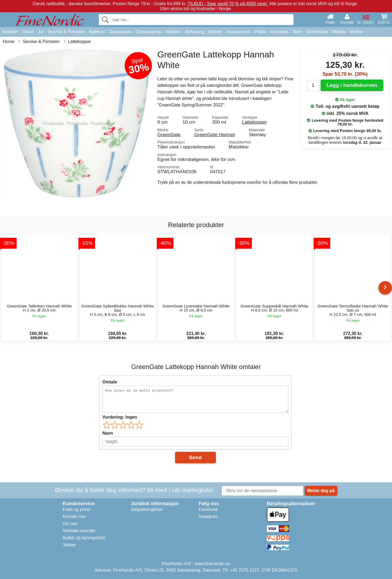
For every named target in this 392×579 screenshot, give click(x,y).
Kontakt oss (74, 516)
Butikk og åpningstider (84, 538)
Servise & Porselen (66, 32)
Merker (356, 32)
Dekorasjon (120, 32)
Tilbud (28, 32)
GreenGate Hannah (215, 135)
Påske (260, 32)
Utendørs (280, 32)
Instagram (208, 516)
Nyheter (10, 32)
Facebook (208, 509)
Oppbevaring (148, 32)
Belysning (195, 32)
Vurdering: (120, 417)
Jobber (69, 545)
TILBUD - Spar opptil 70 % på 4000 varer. (228, 4)
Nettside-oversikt (79, 531)
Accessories (238, 32)
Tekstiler (173, 32)
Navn (108, 433)
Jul (41, 32)
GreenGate (317, 32)
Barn (298, 32)
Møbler (215, 32)
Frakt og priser (77, 509)
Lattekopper (254, 122)
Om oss (70, 524)
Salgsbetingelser (147, 509)
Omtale (110, 382)
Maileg (339, 32)
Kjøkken (97, 32)
